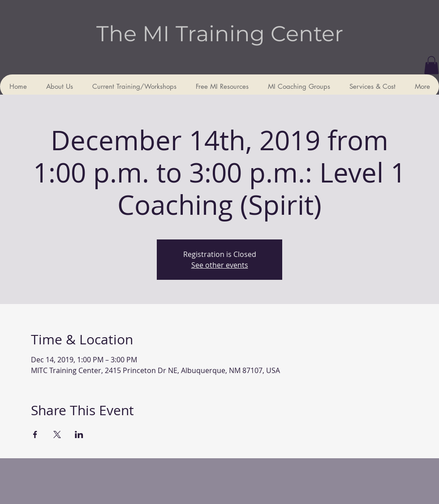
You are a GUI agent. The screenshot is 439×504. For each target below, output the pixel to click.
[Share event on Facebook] (35, 434)
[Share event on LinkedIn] (79, 434)
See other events (220, 265)
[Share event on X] (57, 434)
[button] (431, 65)
